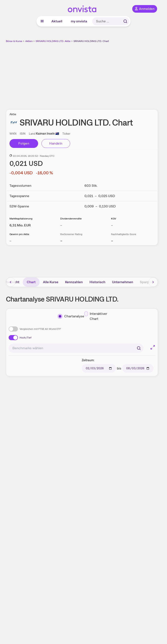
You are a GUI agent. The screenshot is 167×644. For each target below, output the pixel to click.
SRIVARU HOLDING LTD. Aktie (53, 41)
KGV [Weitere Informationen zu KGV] (114, 219)
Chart (31, 282)
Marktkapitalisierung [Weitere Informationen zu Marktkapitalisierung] (21, 219)
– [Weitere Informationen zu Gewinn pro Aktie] (10, 241)
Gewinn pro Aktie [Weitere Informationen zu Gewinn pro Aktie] (19, 234)
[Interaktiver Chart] (96, 316)
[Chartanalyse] (71, 316)
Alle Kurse (51, 282)
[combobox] (76, 348)
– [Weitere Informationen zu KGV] (112, 225)
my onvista (79, 21)
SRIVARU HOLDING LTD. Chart (91, 41)
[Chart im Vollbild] (153, 347)
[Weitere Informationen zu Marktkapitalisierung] (20, 225)
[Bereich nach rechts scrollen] (153, 282)
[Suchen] (139, 348)
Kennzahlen (74, 282)
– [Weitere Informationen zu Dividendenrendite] (61, 225)
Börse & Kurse (14, 41)
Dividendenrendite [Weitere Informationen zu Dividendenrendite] (71, 219)
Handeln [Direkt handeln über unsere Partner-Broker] (56, 143)
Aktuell (57, 21)
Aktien (29, 41)
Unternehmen (123, 282)
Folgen (24, 143)
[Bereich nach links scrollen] (11, 282)
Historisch (97, 282)
